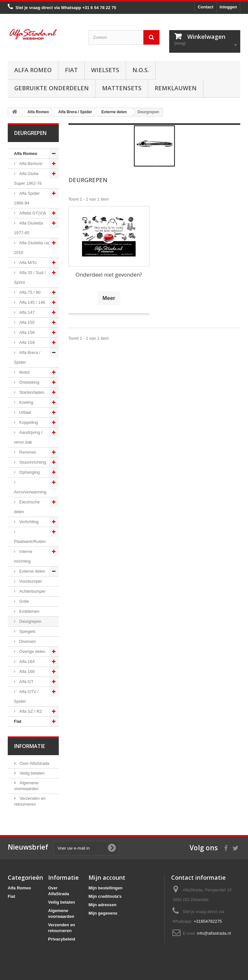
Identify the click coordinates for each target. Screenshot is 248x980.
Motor (24, 372)
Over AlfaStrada (34, 763)
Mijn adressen (103, 905)
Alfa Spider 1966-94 (27, 198)
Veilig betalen (31, 773)
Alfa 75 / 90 (29, 292)
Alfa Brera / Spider (27, 357)
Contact (205, 7)
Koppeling (28, 422)
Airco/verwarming (30, 492)
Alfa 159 (26, 342)
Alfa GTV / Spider (26, 696)
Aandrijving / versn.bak (28, 437)
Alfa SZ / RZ (30, 711)
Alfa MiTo (27, 263)
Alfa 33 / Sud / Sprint (30, 277)
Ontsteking (29, 382)
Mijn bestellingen (105, 888)
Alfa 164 (26, 661)
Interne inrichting (23, 556)
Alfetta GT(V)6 (32, 213)
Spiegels (27, 631)
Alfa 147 (26, 312)
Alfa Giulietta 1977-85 (28, 228)
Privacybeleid (62, 939)
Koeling (26, 402)
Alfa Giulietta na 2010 (31, 248)
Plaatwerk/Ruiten (30, 541)
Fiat (71, 70)
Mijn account (107, 877)
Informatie (30, 746)
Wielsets (105, 70)
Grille (24, 601)
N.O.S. (141, 70)
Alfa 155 (26, 322)
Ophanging (29, 472)
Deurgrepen (30, 621)
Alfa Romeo (33, 70)
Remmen (27, 452)
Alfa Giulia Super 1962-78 (28, 178)
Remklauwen (176, 88)
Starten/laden (31, 392)
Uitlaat (25, 412)
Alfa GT (26, 682)
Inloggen (228, 7)
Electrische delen (27, 507)
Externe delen (32, 571)
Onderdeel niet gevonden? (109, 275)
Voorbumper (30, 581)
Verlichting (28, 522)
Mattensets (122, 88)
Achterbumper (32, 591)
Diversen (27, 641)
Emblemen (29, 611)
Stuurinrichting (32, 462)
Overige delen (32, 651)
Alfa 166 (26, 672)
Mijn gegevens (103, 913)
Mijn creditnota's (105, 896)
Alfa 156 (26, 332)
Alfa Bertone (30, 164)
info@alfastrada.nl (214, 933)
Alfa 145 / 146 (32, 302)
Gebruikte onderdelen (52, 88)
